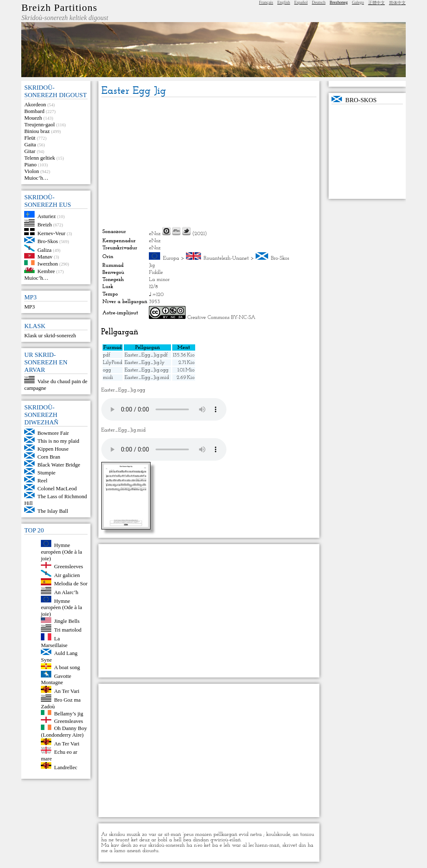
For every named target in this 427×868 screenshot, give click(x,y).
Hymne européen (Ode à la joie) (62, 552)
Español (301, 2)
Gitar (30, 151)
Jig (152, 265)
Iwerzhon (48, 263)
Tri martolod (68, 630)
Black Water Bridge (59, 465)
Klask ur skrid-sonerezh (50, 335)
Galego (358, 2)
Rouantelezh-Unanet (226, 258)
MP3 (29, 307)
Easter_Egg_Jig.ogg (146, 370)
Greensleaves (69, 721)
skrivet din (294, 845)
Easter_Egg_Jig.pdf (146, 355)
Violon (31, 171)
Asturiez (47, 216)
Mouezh (33, 118)
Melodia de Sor (71, 583)
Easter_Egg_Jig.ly (144, 363)
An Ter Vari (67, 691)
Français (266, 2)
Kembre (46, 271)
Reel (43, 480)
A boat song (67, 667)
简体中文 (397, 3)
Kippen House (53, 449)
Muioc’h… (36, 178)
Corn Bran (49, 457)
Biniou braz (37, 131)
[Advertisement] (209, 162)
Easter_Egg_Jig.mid (147, 378)
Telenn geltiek (40, 158)
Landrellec (66, 767)
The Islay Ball (53, 511)
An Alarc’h (66, 592)
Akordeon (35, 104)
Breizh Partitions (59, 8)
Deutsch (319, 2)
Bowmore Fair (53, 433)
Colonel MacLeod (57, 488)
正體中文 (377, 3)
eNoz (155, 234)
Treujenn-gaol (39, 124)
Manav (45, 257)
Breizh (45, 225)
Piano (30, 164)
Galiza (45, 250)
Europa (171, 258)
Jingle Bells (67, 621)
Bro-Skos (48, 241)
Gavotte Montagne (56, 679)
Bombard (34, 111)
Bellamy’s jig (69, 713)
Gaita (30, 144)
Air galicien (67, 575)
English (284, 2)
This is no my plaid (58, 441)
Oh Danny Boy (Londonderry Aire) (64, 731)
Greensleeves (69, 566)
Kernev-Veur (51, 233)
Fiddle (156, 272)
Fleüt (30, 138)
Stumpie (46, 473)
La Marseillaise (54, 642)
